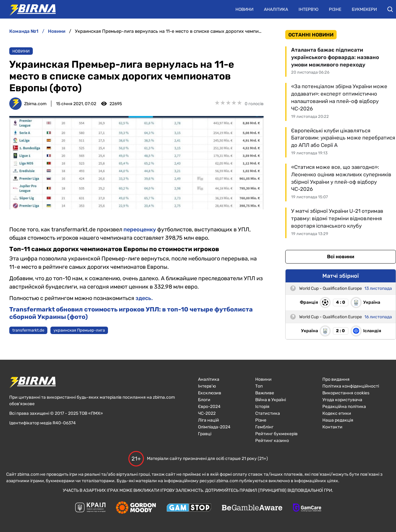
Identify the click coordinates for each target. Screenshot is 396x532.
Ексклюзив (210, 393)
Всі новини (341, 257)
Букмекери (364, 9)
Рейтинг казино (272, 441)
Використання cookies (346, 393)
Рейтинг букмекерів (276, 434)
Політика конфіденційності (351, 386)
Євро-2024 (209, 407)
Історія (262, 407)
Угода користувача (342, 400)
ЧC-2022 (207, 413)
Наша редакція (338, 420)
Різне (335, 9)
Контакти (332, 427)
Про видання (336, 379)
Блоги (204, 400)
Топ (259, 386)
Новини (244, 9)
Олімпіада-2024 (214, 427)
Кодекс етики (337, 413)
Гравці (205, 434)
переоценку (140, 230)
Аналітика (276, 9)
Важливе (265, 393)
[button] (390, 9)
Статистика (268, 413)
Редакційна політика (344, 407)
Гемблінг (264, 427)
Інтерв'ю (308, 9)
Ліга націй (209, 420)
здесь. (144, 298)
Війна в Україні (271, 400)
